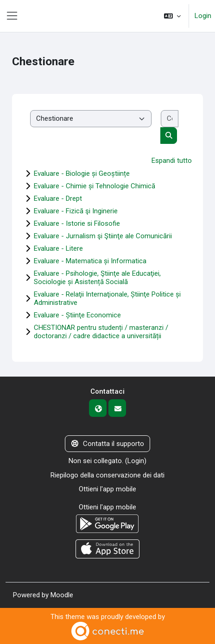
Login (203, 16)
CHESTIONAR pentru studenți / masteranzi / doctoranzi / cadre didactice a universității (101, 332)
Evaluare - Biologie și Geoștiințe (82, 173)
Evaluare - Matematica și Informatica (90, 261)
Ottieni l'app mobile (107, 489)
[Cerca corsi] (170, 119)
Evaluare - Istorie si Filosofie (77, 223)
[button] (172, 16)
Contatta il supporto (108, 444)
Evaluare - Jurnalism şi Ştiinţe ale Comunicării (103, 236)
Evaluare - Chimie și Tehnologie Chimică (95, 186)
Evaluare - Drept (58, 198)
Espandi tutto (172, 161)
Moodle (62, 595)
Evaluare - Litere (58, 248)
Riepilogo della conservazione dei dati (107, 475)
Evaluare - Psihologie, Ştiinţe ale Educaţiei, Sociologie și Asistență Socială (97, 278)
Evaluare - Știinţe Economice (77, 315)
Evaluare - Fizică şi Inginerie (76, 211)
